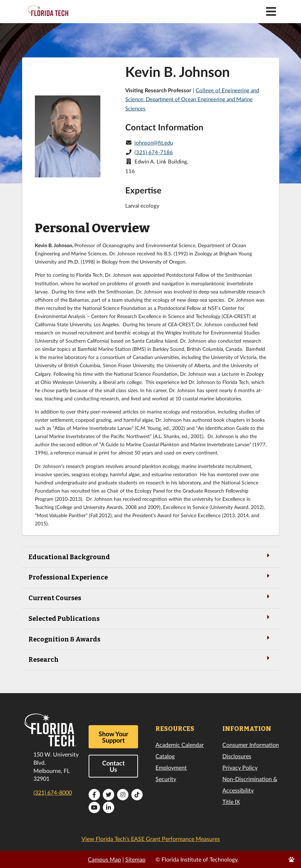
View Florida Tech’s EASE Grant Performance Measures (151, 839)
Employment (171, 767)
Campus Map (104, 859)
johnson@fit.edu (154, 142)
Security (166, 779)
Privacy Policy (240, 767)
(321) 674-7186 (154, 152)
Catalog (165, 756)
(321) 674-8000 (53, 792)
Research (150, 659)
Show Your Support (113, 737)
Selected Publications (150, 618)
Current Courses (150, 597)
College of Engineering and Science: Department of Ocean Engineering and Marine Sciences (192, 99)
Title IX (231, 802)
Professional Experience (150, 577)
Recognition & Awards (150, 639)
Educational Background (150, 557)
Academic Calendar (180, 745)
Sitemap (135, 859)
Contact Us (113, 766)
